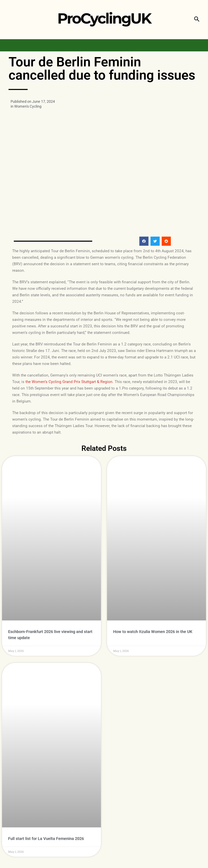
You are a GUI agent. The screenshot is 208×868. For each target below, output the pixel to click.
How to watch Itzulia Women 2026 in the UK (153, 542)
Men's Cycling (64, 790)
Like (199, 781)
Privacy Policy (83, 859)
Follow (196, 789)
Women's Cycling (28, 106)
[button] (197, 20)
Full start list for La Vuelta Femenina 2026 (46, 716)
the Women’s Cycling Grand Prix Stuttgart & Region (69, 325)
